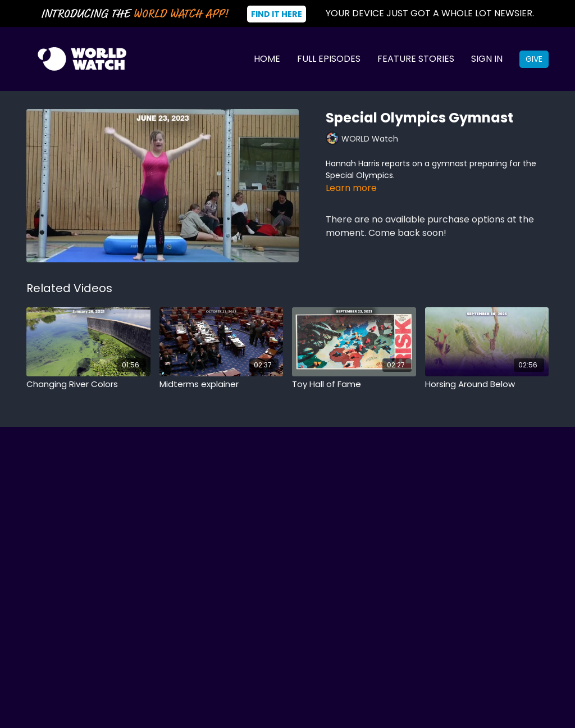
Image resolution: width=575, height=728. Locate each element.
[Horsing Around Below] (487, 385)
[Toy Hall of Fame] (354, 385)
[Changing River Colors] (88, 385)
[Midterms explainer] (222, 385)
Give (534, 59)
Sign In (487, 59)
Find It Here (277, 14)
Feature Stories (416, 59)
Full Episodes (329, 59)
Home (267, 59)
